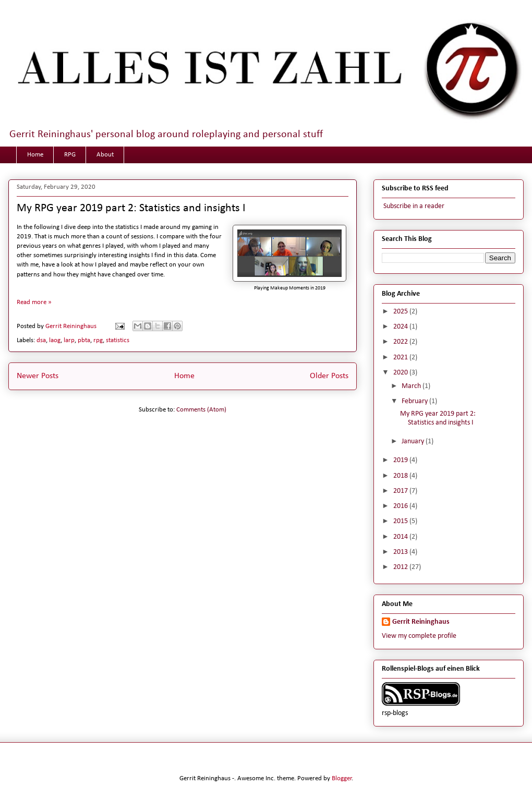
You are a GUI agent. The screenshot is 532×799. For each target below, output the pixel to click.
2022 (401, 342)
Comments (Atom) (201, 410)
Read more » (34, 302)
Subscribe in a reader (413, 206)
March (412, 386)
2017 (401, 491)
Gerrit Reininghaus (421, 622)
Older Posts (329, 376)
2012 (401, 567)
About (105, 155)
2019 (401, 460)
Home (35, 155)
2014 (401, 537)
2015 (401, 521)
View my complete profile (419, 636)
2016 (401, 506)
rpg (98, 340)
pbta (84, 340)
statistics (118, 340)
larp (69, 340)
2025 (401, 312)
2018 (401, 476)
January (414, 441)
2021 (401, 358)
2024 (401, 327)
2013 (401, 552)
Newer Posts (38, 376)
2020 (401, 373)
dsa (41, 340)
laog (55, 340)
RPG (70, 155)
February (415, 401)
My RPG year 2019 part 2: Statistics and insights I (131, 208)
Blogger (342, 778)
